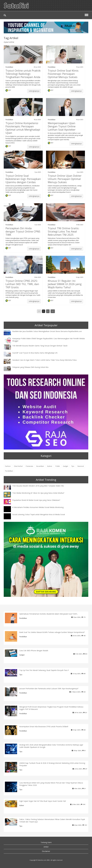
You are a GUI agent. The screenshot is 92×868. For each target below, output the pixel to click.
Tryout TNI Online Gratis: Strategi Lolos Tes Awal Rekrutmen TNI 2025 (63, 231)
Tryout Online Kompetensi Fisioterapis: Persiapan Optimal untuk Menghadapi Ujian (23, 128)
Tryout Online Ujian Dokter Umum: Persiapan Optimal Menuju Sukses (65, 179)
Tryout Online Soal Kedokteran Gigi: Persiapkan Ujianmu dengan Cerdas (23, 179)
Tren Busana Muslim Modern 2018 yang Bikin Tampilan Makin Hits (38, 486)
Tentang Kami (46, 842)
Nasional (81, 466)
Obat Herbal (18, 466)
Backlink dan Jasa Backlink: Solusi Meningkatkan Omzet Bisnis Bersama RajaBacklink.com (47, 331)
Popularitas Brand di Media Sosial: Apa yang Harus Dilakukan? (36, 500)
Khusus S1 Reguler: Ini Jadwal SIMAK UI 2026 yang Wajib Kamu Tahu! (65, 284)
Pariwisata (29, 466)
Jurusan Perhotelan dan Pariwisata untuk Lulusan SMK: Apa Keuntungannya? (49, 689)
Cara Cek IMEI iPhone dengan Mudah (34, 651)
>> (53, 311)
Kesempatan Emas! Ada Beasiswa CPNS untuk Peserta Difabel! (44, 726)
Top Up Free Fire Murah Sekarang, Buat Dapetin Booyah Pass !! (44, 670)
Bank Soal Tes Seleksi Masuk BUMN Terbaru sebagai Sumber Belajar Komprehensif (52, 632)
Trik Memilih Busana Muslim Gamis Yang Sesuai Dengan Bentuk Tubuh (40, 346)
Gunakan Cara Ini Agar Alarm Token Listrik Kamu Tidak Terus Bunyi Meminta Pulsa (44, 360)
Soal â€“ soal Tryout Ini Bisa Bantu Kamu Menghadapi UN (35, 353)
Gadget (65, 466)
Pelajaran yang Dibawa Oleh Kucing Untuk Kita (30, 367)
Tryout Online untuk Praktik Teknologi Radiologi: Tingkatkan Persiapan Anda (23, 74)
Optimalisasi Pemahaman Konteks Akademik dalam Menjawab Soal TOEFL (48, 614)
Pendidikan (9, 67)
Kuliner (50, 466)
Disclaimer (46, 851)
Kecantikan (40, 466)
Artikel (46, 847)
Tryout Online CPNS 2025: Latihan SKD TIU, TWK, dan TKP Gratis (22, 284)
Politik (58, 466)
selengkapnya (34, 91)
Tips (73, 466)
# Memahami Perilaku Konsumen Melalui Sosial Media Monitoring (38, 507)
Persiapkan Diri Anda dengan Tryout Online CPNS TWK (23, 231)
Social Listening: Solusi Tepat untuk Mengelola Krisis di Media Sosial (39, 514)
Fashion (8, 466)
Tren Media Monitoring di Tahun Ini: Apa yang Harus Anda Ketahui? (38, 493)
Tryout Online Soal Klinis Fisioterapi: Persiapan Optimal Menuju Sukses (63, 74)
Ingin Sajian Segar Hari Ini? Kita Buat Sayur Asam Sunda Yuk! (43, 801)
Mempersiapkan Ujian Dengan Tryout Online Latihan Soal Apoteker (62, 126)
